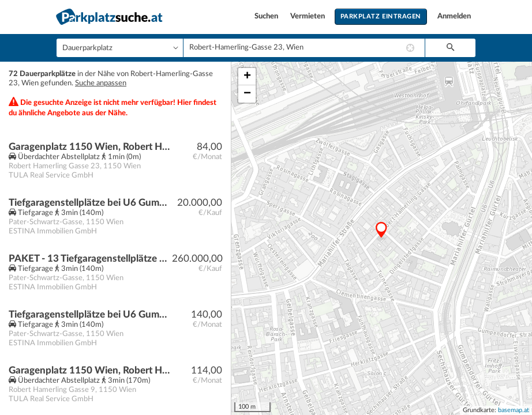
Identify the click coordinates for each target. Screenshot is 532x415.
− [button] (247, 94)
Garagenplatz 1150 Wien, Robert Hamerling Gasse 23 (90, 147)
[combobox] (304, 48)
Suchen (267, 16)
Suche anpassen (101, 83)
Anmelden (454, 16)
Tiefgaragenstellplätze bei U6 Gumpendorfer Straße (90, 314)
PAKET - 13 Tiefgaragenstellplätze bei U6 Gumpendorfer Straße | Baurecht (90, 259)
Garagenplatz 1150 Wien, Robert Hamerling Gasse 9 (90, 370)
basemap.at (514, 410)
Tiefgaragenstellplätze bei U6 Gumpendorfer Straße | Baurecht (90, 203)
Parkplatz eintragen (381, 16)
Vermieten (308, 16)
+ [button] (247, 77)
